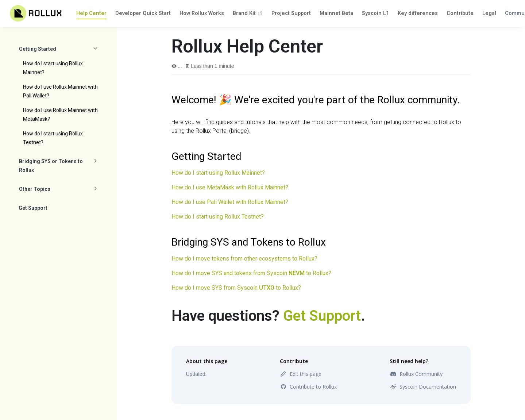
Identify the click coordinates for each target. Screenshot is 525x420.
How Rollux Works (202, 13)
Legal (489, 13)
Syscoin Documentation (423, 387)
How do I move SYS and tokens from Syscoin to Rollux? (251, 273)
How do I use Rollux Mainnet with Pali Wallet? (60, 91)
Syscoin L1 (375, 13)
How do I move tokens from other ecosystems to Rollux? (244, 259)
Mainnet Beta (336, 13)
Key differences (418, 13)
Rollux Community (416, 374)
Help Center (91, 13)
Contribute (460, 13)
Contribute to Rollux (308, 387)
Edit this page (301, 374)
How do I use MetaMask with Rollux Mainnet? (230, 187)
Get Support (33, 208)
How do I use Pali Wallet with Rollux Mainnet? (230, 202)
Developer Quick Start (143, 13)
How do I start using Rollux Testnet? (53, 138)
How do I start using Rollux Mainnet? (53, 68)
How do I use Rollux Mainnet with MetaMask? (60, 115)
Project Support (291, 13)
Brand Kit (248, 14)
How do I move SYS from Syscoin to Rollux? (236, 288)
